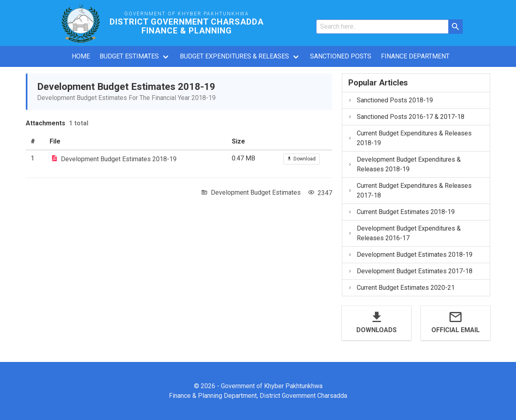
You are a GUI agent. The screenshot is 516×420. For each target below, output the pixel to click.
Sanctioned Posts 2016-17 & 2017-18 (406, 117)
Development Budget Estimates (256, 192)
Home (81, 56)
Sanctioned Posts (341, 56)
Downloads (377, 330)
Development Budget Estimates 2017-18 (410, 271)
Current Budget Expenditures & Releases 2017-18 (410, 190)
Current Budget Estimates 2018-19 (401, 212)
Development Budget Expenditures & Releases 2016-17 (404, 233)
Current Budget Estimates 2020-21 (401, 288)
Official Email (456, 330)
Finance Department (415, 56)
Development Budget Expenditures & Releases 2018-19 (404, 164)
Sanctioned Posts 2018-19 (390, 100)
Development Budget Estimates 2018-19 (119, 159)
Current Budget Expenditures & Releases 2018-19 (410, 138)
